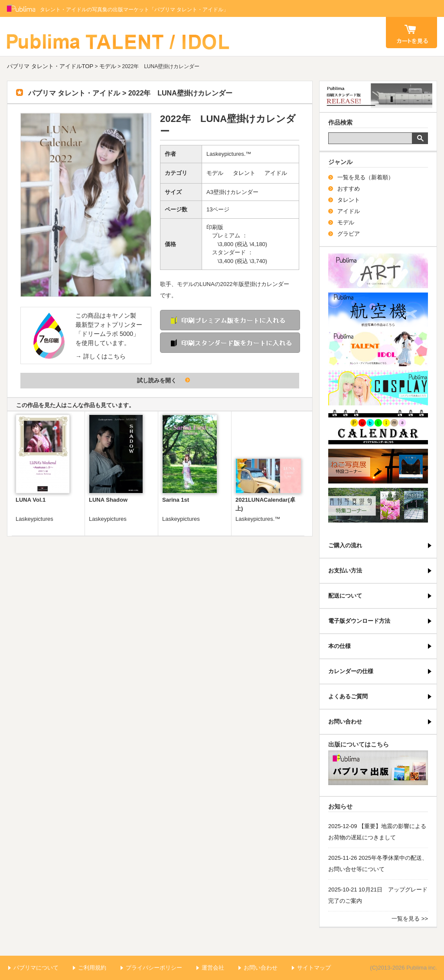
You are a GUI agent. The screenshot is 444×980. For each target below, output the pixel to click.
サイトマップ (314, 968)
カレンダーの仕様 (351, 671)
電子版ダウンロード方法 (359, 621)
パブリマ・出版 (378, 768)
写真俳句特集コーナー (378, 505)
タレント (244, 173)
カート (411, 33)
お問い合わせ (345, 722)
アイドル (276, 173)
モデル (108, 66)
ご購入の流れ (345, 545)
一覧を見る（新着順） (366, 177)
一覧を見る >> (410, 919)
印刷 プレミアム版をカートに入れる (230, 320)
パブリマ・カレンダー (378, 427)
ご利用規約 (92, 968)
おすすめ (349, 189)
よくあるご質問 (348, 696)
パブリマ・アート (378, 271)
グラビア (349, 234)
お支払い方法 (345, 571)
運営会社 (213, 968)
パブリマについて (36, 968)
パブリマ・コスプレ (378, 388)
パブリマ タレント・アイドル (119, 36)
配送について (345, 596)
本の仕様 (340, 646)
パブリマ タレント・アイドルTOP (50, 66)
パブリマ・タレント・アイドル (378, 349)
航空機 (378, 310)
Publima (21, 9)
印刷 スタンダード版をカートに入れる (230, 343)
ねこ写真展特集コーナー (378, 466)
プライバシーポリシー (154, 968)
